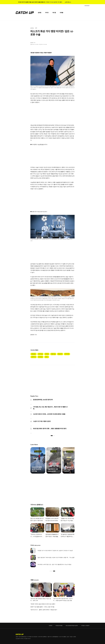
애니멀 (54, 13)
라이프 (47, 13)
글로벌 (40, 13)
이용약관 (50, 626)
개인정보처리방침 (59, 626)
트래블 (61, 13)
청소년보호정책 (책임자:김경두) (72, 626)
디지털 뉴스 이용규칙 (85, 626)
